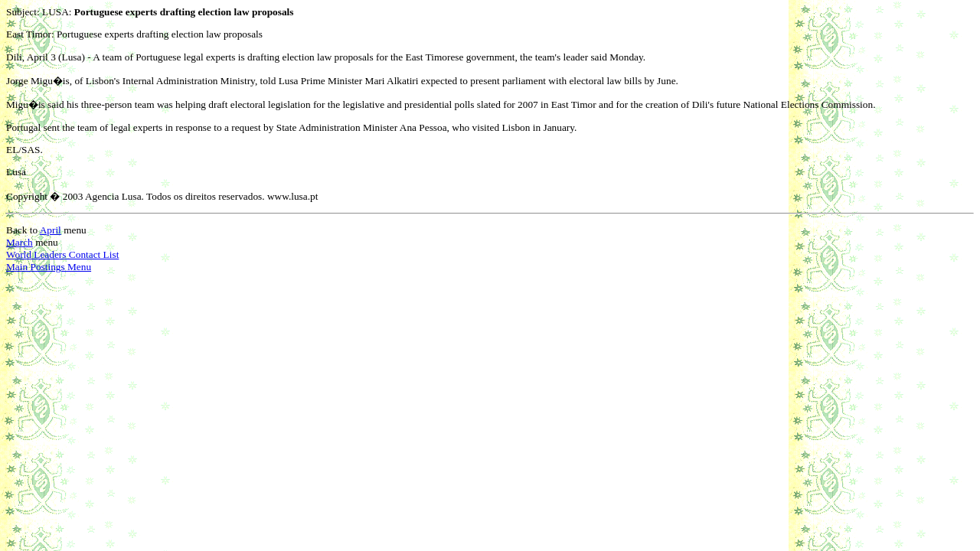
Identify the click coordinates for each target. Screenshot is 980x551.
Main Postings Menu (49, 267)
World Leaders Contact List (62, 254)
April (51, 230)
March (20, 242)
